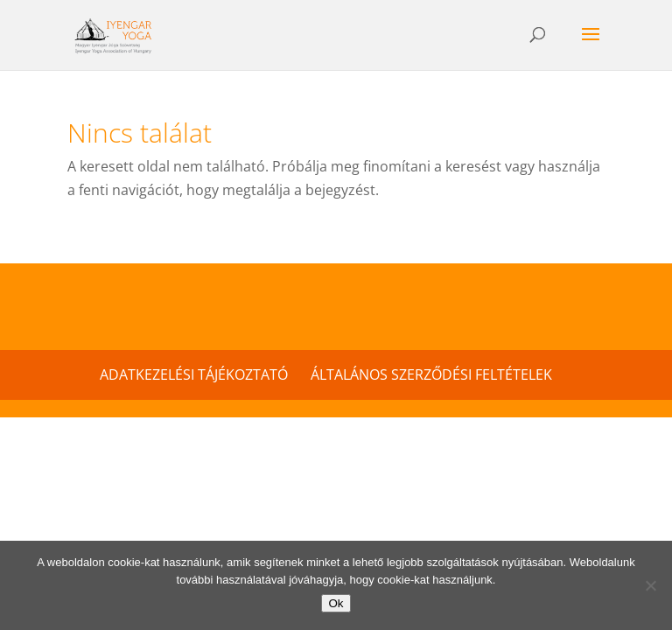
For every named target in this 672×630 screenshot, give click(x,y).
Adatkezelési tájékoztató (194, 374)
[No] (650, 585)
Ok (336, 603)
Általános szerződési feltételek (431, 374)
